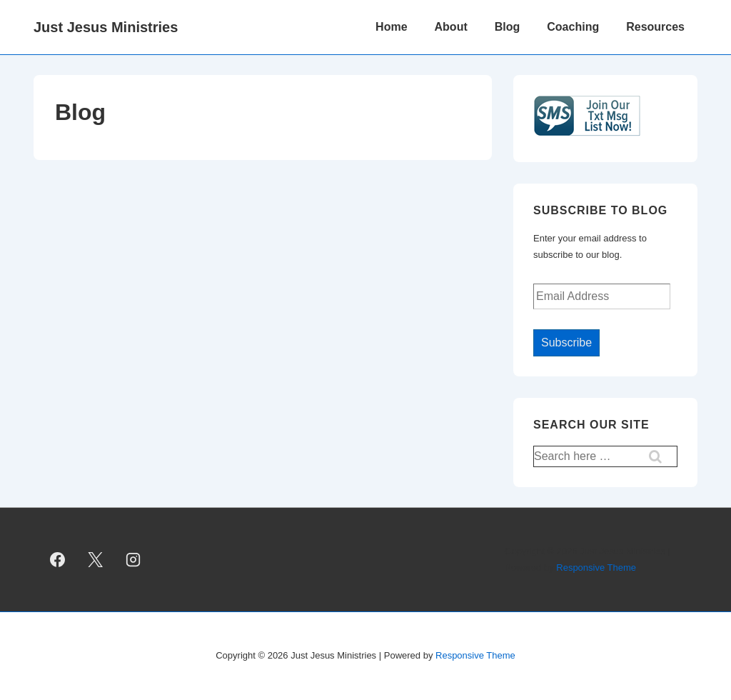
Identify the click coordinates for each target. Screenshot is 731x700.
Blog (508, 27)
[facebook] (58, 560)
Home (391, 27)
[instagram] (133, 560)
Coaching (573, 27)
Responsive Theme (596, 567)
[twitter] (96, 560)
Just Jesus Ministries (106, 27)
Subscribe (566, 342)
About (451, 27)
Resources (655, 27)
